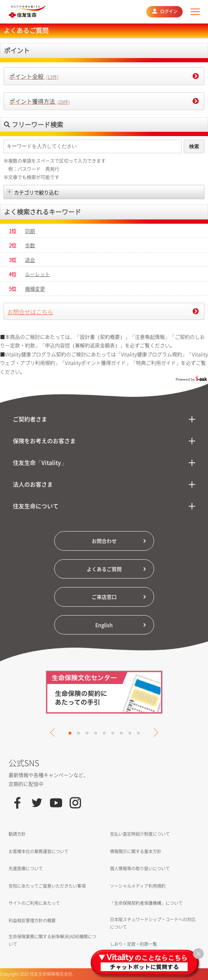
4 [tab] (96, 733)
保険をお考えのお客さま (44, 441)
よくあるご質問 (104, 569)
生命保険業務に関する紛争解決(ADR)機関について (52, 940)
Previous (54, 732)
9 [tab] (138, 733)
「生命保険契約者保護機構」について (146, 903)
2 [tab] (78, 733)
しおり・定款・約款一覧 (133, 944)
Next (154, 732)
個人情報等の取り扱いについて (140, 868)
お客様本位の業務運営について (39, 851)
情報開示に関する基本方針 (136, 851)
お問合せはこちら (30, 312)
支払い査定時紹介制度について (140, 834)
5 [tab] (104, 733)
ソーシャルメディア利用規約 (138, 886)
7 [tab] (121, 733)
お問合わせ (104, 541)
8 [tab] (130, 733)
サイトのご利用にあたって (34, 903)
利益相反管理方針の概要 (32, 921)
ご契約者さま (30, 419)
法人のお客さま (33, 484)
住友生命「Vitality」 (40, 462)
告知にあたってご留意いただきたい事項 (47, 886)
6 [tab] (113, 733)
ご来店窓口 (104, 597)
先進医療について (26, 868)
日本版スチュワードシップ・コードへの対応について (153, 923)
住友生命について (36, 506)
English (104, 625)
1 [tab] (70, 733)
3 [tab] (87, 733)
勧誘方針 (17, 834)
